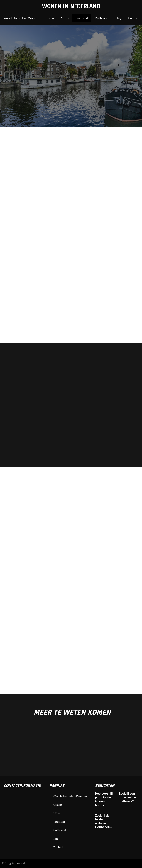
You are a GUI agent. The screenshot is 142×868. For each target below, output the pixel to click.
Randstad (82, 18)
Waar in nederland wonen (21, 18)
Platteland (102, 18)
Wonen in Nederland (71, 6)
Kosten (49, 18)
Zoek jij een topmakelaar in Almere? (127, 797)
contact (133, 18)
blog (118, 18)
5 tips (65, 18)
